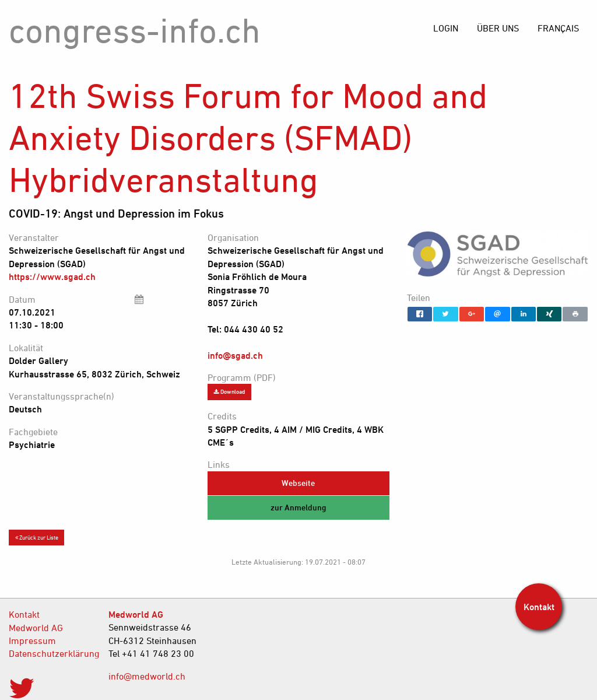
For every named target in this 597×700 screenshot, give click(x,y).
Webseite (298, 483)
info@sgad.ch (235, 355)
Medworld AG (36, 628)
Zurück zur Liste (37, 537)
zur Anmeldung (298, 507)
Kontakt (24, 614)
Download (229, 391)
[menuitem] (558, 28)
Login (446, 28)
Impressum (32, 640)
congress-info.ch (135, 30)
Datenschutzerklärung (50, 653)
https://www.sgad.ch (52, 276)
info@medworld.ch (147, 676)
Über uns (498, 28)
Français (558, 28)
